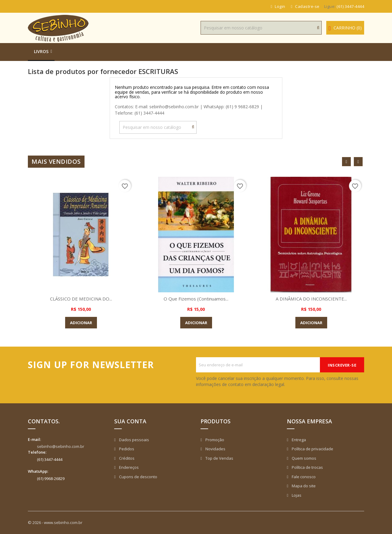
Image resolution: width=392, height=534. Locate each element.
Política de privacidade (312, 449)
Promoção (214, 440)
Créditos (126, 458)
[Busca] (261, 28)
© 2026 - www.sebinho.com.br (55, 522)
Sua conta (130, 421)
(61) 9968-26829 (51, 479)
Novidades (215, 449)
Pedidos (126, 449)
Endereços (128, 467)
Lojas (296, 495)
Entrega (298, 440)
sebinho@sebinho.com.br (61, 446)
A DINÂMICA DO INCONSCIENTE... (311, 299)
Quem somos (304, 458)
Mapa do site (303, 486)
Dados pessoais (134, 440)
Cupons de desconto (138, 477)
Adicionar (81, 323)
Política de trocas (307, 467)
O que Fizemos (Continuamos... (196, 299)
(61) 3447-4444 (350, 6)
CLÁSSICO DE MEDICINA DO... (81, 299)
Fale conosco (303, 477)
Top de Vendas (219, 458)
